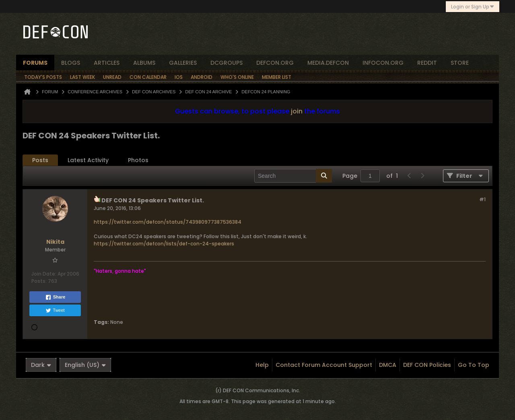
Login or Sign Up (473, 7)
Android (202, 77)
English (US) (85, 365)
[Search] (293, 176)
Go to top (474, 365)
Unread (112, 77)
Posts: (39, 281)
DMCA (388, 365)
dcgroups (227, 63)
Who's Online (237, 77)
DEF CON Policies (427, 365)
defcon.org (275, 63)
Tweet (55, 311)
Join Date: (44, 274)
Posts (40, 160)
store (460, 63)
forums (35, 63)
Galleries (183, 63)
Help (262, 365)
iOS (179, 77)
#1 (482, 199)
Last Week (82, 77)
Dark (41, 365)
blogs (71, 63)
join (297, 111)
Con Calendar (148, 77)
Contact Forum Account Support (324, 365)
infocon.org (383, 63)
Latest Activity (88, 160)
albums (144, 63)
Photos (138, 160)
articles (107, 63)
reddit (427, 63)
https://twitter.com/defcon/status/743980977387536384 (168, 222)
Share (55, 297)
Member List (277, 77)
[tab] (40, 160)
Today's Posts (43, 77)
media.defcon (328, 63)
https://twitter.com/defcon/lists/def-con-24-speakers (164, 244)
